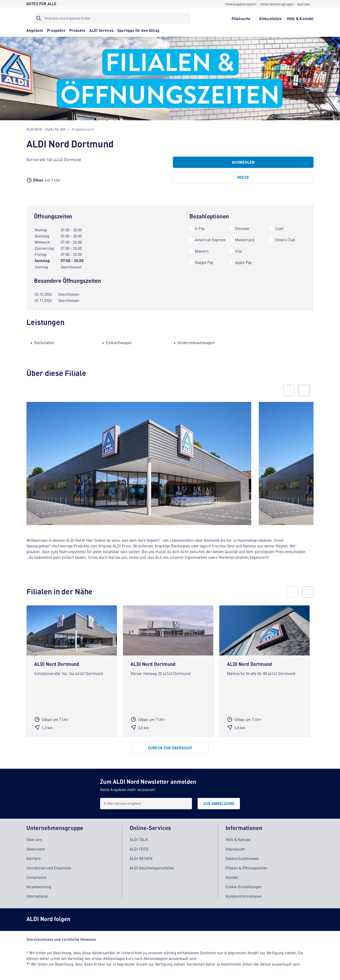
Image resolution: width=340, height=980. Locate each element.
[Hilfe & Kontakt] (300, 18)
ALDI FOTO (139, 849)
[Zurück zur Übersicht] (170, 748)
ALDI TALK (139, 839)
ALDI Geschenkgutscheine (152, 868)
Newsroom (36, 849)
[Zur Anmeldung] (219, 804)
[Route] (243, 177)
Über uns (34, 839)
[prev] (293, 592)
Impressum (235, 849)
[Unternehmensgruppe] (277, 4)
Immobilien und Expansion (49, 868)
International (37, 896)
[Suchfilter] (112, 18)
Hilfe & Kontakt (238, 839)
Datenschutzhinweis (242, 858)
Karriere (34, 858)
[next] (308, 592)
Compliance (36, 877)
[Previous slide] (289, 391)
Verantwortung (39, 887)
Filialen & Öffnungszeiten (246, 868)
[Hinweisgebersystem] (241, 4)
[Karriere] (304, 4)
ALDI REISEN (141, 858)
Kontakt (232, 877)
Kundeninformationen (244, 896)
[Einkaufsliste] (271, 18)
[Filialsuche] (241, 18)
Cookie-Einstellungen (244, 887)
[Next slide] (304, 391)
